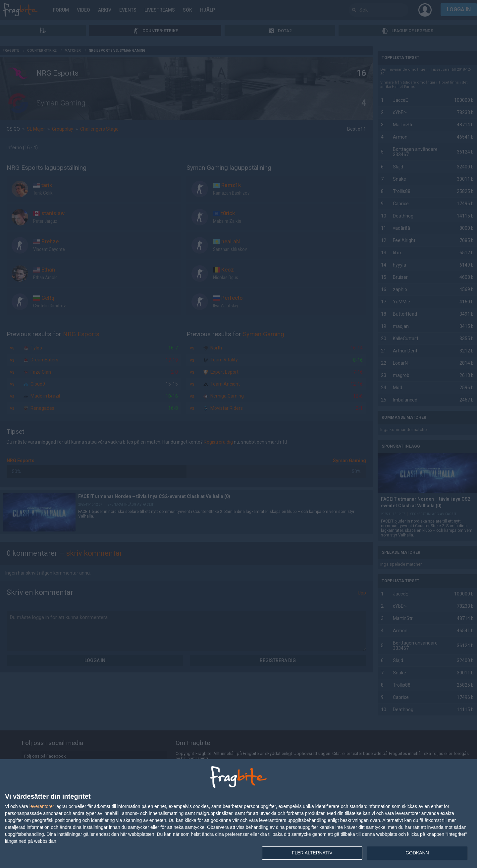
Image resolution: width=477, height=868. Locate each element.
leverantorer (42, 806)
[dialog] (238, 814)
